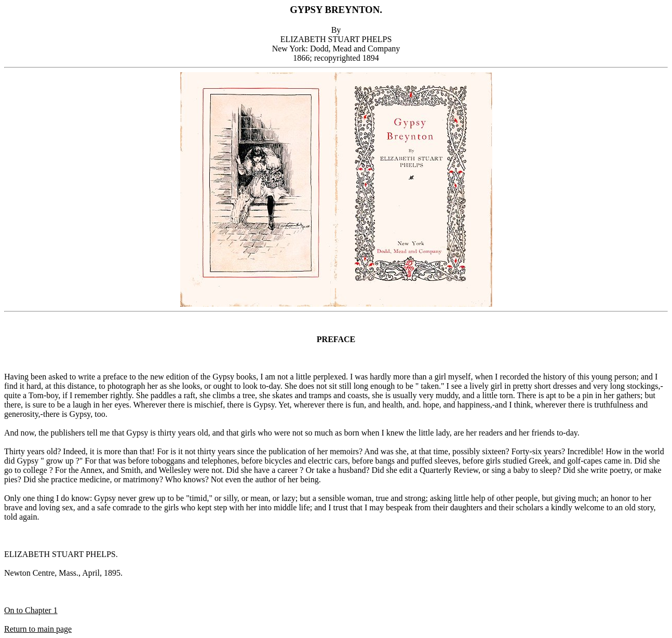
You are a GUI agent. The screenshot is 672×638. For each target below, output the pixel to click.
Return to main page (38, 629)
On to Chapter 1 (31, 610)
